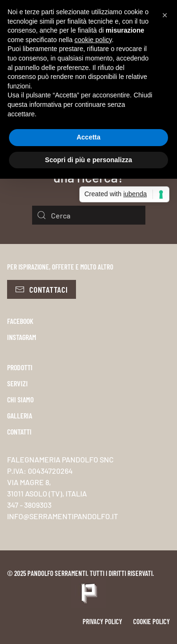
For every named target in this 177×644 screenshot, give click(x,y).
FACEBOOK (20, 321)
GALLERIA (20, 415)
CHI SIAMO (20, 399)
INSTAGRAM (22, 337)
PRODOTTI (20, 367)
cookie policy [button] (93, 40)
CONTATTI (19, 431)
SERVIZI (17, 383)
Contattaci (42, 289)
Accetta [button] (88, 137)
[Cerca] (89, 215)
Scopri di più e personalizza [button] (88, 160)
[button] (165, 15)
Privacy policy (102, 621)
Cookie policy (152, 621)
